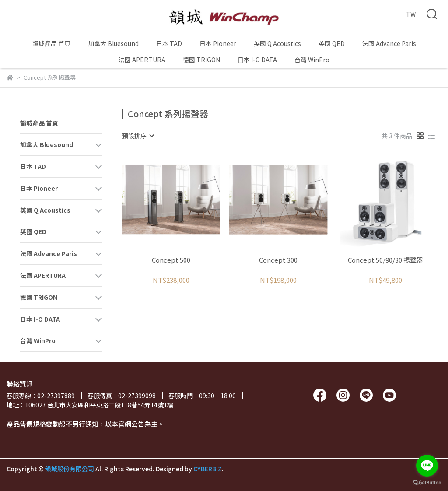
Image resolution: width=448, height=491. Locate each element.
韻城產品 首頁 (51, 43)
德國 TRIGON (201, 60)
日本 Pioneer (218, 43)
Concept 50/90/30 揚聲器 (385, 260)
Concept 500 (171, 260)
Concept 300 (278, 260)
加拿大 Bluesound (113, 43)
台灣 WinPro (312, 60)
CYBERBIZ (208, 469)
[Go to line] (427, 466)
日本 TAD (169, 43)
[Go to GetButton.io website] (427, 482)
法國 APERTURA (142, 60)
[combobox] (138, 136)
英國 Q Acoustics (277, 43)
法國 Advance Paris (389, 43)
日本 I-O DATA (257, 60)
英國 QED (332, 43)
